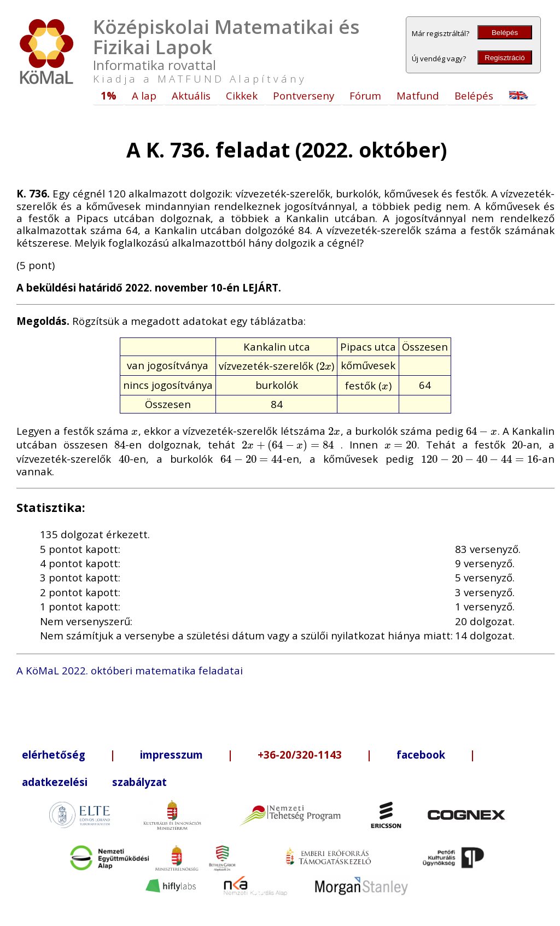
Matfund (418, 95)
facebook (421, 755)
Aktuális (191, 95)
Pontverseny (304, 95)
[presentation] (326, 366)
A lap (144, 95)
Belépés (505, 33)
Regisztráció (504, 58)
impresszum (171, 755)
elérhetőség (54, 755)
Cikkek (242, 95)
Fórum (365, 95)
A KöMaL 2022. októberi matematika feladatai (130, 670)
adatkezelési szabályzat (94, 782)
